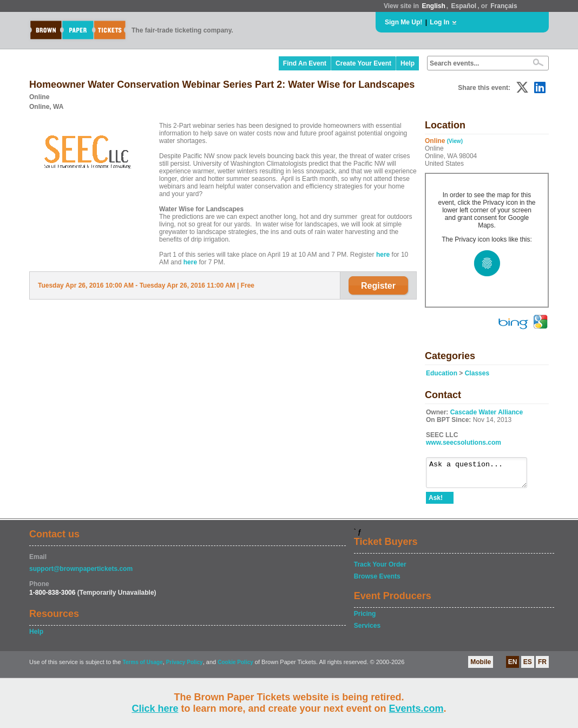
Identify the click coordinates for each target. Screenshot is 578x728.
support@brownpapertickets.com (81, 574)
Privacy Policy (185, 667)
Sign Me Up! (403, 22)
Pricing (365, 619)
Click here (155, 708)
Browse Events (377, 581)
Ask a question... (482, 475)
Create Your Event (363, 63)
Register (378, 286)
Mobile (481, 667)
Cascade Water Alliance (487, 412)
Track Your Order (380, 569)
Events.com (416, 708)
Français (504, 6)
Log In (439, 22)
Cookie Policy (235, 667)
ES (528, 667)
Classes (477, 373)
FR (542, 667)
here (383, 255)
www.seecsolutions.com (464, 443)
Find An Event (305, 63)
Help (408, 63)
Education (442, 373)
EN (513, 667)
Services (367, 630)
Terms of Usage (142, 667)
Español (464, 6)
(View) (455, 141)
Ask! (436, 503)
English (433, 6)
